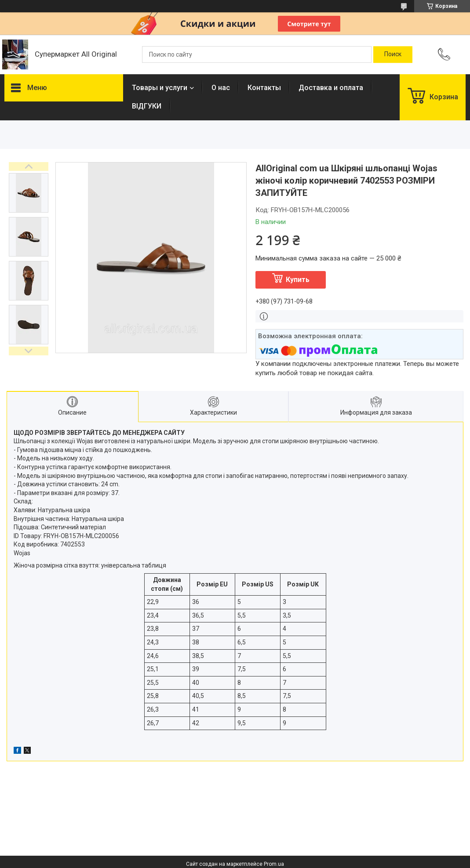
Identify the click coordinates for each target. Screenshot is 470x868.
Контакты (264, 88)
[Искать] (393, 54)
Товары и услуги (160, 88)
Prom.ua (274, 864)
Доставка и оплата (331, 88)
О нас (221, 88)
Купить (298, 280)
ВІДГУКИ (147, 106)
